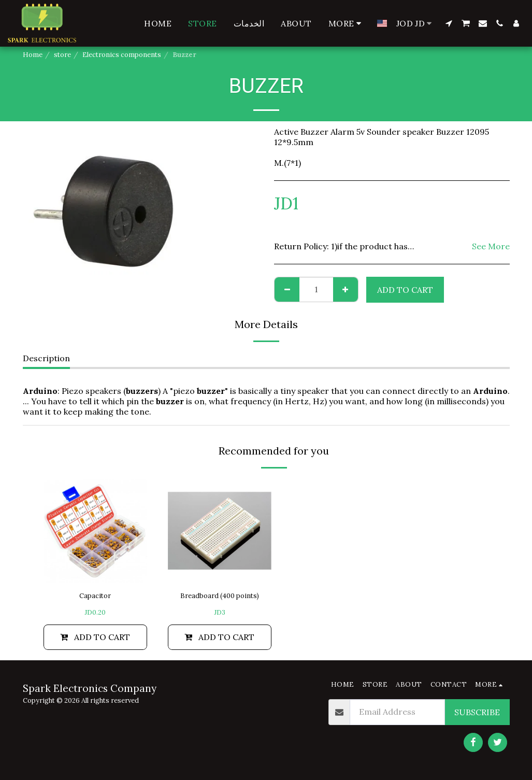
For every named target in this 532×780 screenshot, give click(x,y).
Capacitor (95, 596)
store (62, 55)
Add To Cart (405, 290)
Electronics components (122, 55)
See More (491, 246)
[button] (449, 23)
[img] (95, 531)
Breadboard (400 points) (220, 596)
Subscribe (477, 712)
